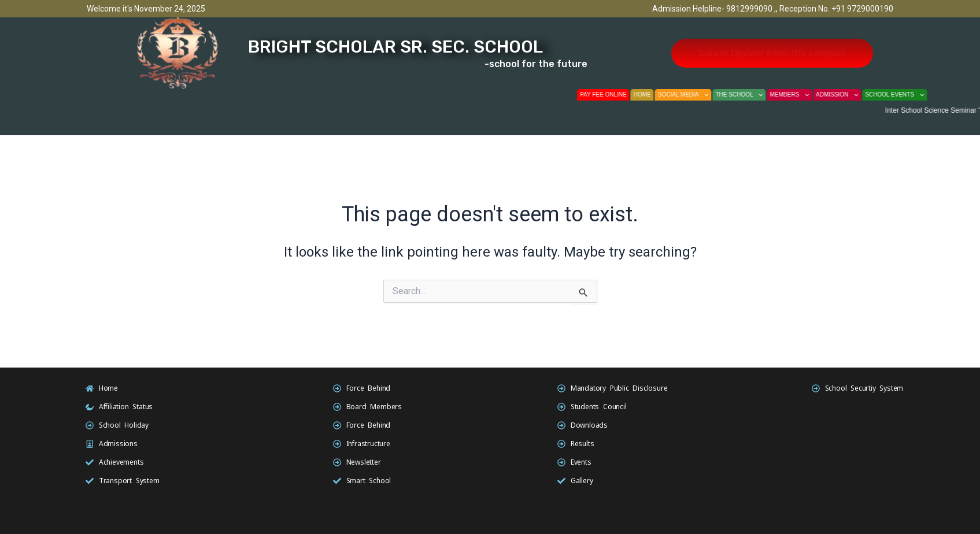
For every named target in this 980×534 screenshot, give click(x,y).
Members (805, 95)
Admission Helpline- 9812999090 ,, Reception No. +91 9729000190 (773, 9)
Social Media (699, 95)
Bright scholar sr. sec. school (395, 47)
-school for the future (536, 64)
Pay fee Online (620, 94)
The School (755, 95)
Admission (853, 95)
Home (658, 94)
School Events (911, 95)
